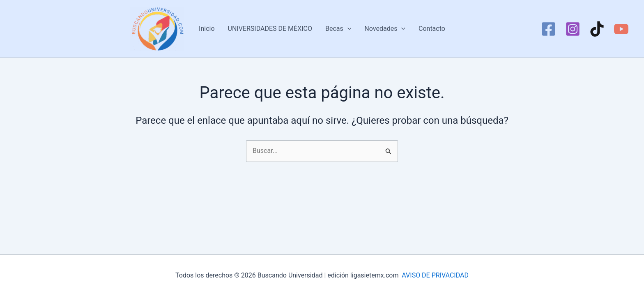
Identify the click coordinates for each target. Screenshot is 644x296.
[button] (347, 29)
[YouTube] (621, 29)
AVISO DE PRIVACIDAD (435, 275)
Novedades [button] (385, 29)
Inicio (207, 29)
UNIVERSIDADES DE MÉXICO (270, 29)
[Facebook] (549, 29)
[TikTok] (597, 29)
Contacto (432, 29)
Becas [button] (338, 29)
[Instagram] (573, 29)
